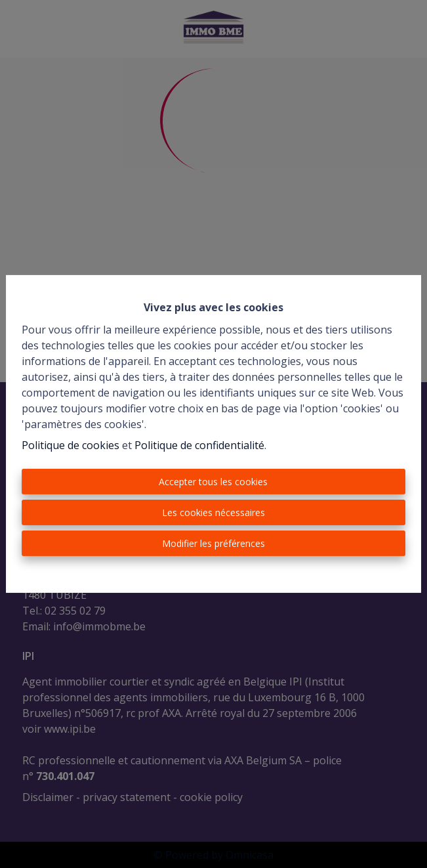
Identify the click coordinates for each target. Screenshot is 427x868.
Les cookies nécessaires (213, 512)
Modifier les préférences (213, 543)
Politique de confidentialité (199, 445)
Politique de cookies (71, 445)
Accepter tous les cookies (213, 482)
